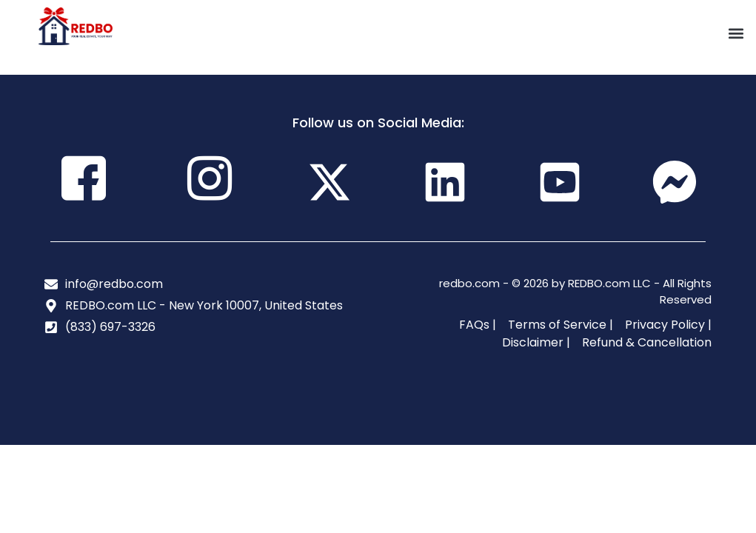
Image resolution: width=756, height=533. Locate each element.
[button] (736, 34)
